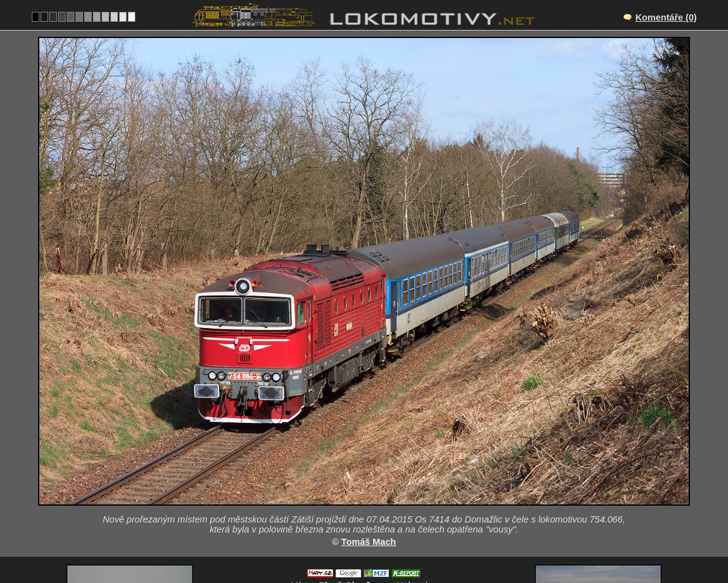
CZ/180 (375, 491)
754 (394, 543)
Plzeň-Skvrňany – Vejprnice (378, 478)
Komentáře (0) (666, 17)
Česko (357, 543)
